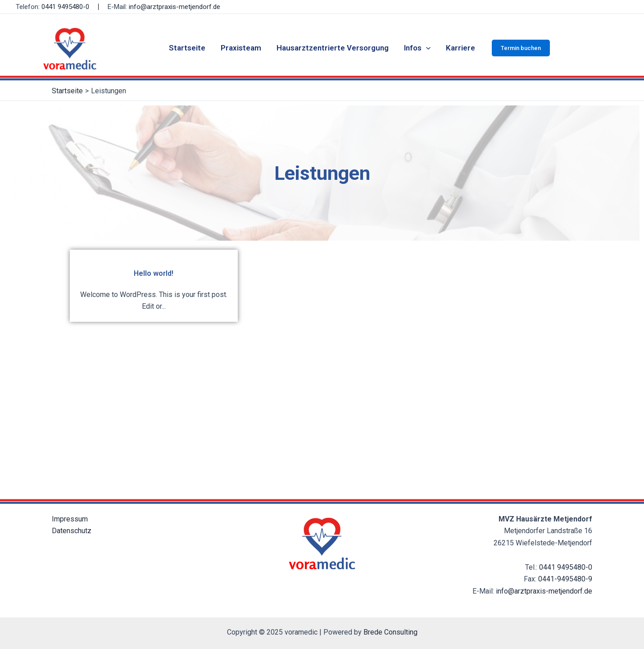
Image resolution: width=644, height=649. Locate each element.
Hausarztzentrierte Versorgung (333, 48)
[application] (426, 48)
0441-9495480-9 (565, 579)
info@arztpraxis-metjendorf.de (175, 7)
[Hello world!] (154, 286)
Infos (417, 48)
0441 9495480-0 (65, 7)
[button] (521, 48)
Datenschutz (72, 531)
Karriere (460, 48)
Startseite (187, 48)
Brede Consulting (390, 632)
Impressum (70, 519)
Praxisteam (241, 48)
